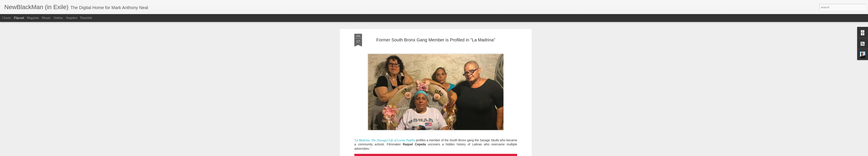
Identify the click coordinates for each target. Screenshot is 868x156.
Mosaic (46, 18)
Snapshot (72, 18)
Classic (7, 18)
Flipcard (19, 18)
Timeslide (86, 18)
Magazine (33, 18)
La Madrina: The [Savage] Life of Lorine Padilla (385, 117)
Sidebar (58, 18)
